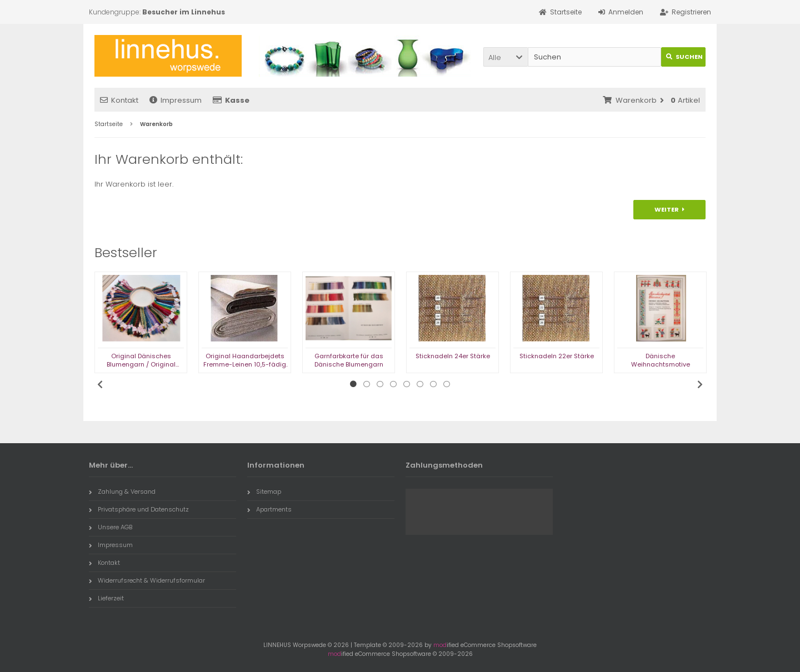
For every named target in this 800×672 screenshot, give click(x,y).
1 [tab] (353, 384)
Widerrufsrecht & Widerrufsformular (147, 580)
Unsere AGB (111, 527)
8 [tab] (447, 384)
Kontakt (119, 100)
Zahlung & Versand (122, 492)
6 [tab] (420, 384)
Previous (100, 384)
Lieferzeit (106, 598)
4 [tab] (393, 384)
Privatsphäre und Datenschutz (139, 509)
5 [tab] (407, 384)
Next (700, 384)
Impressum (176, 100)
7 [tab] (433, 384)
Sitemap (264, 492)
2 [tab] (367, 384)
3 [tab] (380, 384)
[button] (506, 57)
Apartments (269, 509)
